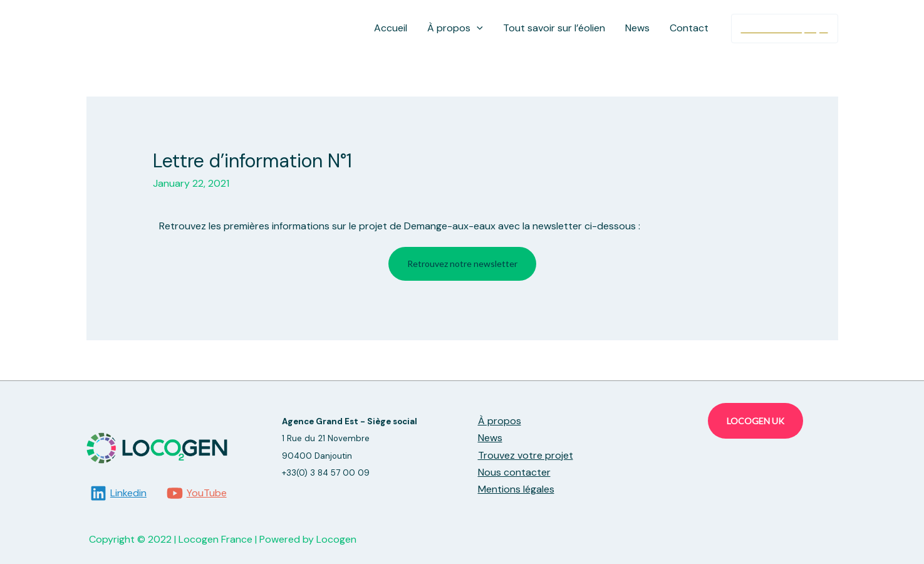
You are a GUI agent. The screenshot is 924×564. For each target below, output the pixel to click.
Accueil (391, 28)
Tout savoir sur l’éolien (554, 28)
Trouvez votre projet (526, 455)
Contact (689, 28)
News (637, 28)
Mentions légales (516, 489)
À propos (455, 28)
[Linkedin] (119, 493)
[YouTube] (196, 493)
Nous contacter (514, 472)
